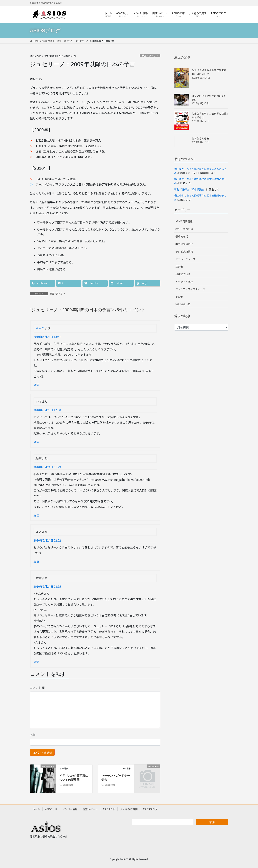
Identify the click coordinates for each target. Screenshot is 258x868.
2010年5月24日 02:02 (47, 540)
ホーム (36, 809)
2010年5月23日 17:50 (47, 410)
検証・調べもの (150, 56)
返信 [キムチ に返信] (36, 385)
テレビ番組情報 (184, 252)
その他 (179, 297)
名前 (33, 735)
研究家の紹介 (183, 274)
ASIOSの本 (109, 809)
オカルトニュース (185, 259)
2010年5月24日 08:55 (47, 586)
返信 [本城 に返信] (36, 662)
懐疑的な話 (182, 236)
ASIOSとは (51, 809)
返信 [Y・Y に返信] (36, 442)
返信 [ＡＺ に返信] (36, 561)
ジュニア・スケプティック (190, 289)
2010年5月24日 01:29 (47, 467)
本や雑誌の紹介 (184, 244)
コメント (37, 687)
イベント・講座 (184, 282)
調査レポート (90, 809)
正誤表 (179, 267)
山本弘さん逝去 (200, 138)
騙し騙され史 (183, 304)
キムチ (40, 328)
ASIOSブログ (150, 809)
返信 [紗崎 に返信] (36, 515)
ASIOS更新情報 (184, 221)
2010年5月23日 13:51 (47, 337)
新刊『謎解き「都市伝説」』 (190, 189)
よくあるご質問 (129, 809)
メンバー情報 (70, 809)
